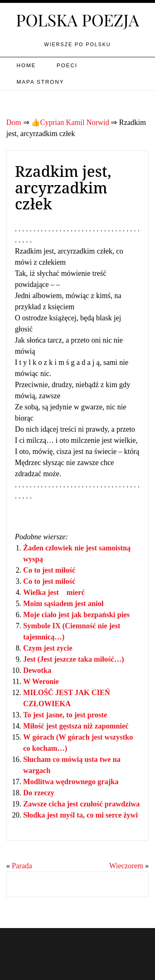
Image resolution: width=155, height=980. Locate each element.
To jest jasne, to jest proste (65, 715)
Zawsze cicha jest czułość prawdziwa (81, 804)
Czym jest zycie (48, 648)
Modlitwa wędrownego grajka (71, 782)
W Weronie (41, 682)
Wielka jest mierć (54, 592)
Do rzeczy (39, 793)
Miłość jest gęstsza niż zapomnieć (76, 726)
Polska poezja (78, 20)
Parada (22, 866)
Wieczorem (126, 866)
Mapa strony (40, 82)
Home (26, 65)
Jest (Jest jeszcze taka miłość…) (74, 659)
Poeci (67, 65)
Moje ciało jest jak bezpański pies (76, 615)
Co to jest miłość (49, 570)
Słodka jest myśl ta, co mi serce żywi (81, 815)
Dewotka (37, 670)
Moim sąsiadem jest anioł (63, 604)
